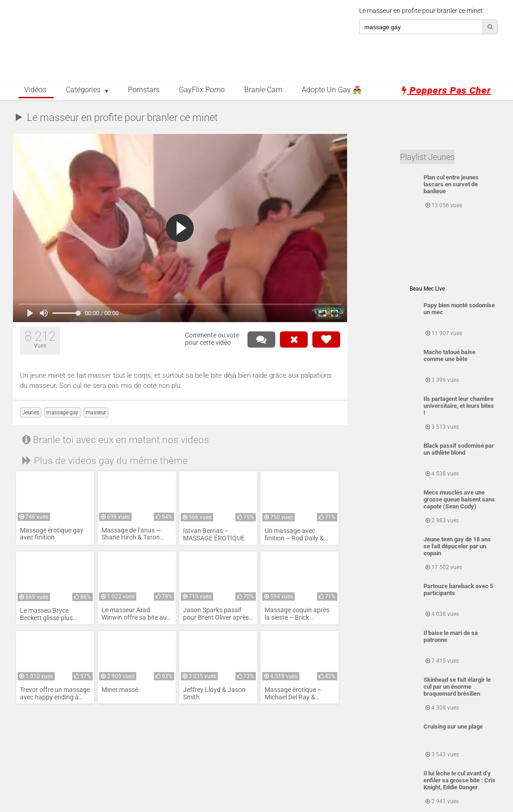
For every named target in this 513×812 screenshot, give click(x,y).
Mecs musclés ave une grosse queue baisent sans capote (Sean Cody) (459, 499)
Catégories (83, 90)
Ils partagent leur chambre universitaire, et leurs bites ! (459, 406)
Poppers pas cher (446, 90)
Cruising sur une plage (453, 726)
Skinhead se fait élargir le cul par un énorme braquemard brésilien (457, 687)
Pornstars (144, 90)
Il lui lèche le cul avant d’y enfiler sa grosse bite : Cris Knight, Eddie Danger (459, 780)
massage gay (62, 412)
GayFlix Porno (202, 90)
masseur (96, 412)
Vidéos (35, 90)
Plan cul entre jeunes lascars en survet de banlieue (451, 184)
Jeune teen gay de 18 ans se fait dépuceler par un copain (457, 546)
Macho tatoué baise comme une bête (450, 355)
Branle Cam (263, 90)
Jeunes (31, 412)
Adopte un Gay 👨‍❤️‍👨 (332, 90)
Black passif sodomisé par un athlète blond (459, 449)
